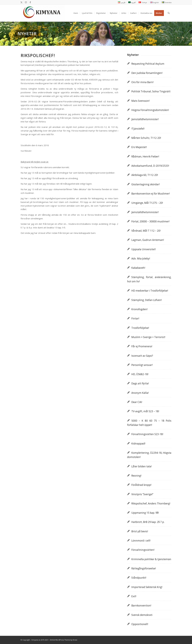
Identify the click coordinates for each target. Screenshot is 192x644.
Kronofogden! (139, 309)
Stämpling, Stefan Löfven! (147, 300)
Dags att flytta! (140, 383)
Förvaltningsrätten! (143, 550)
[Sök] (169, 13)
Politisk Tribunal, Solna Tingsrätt (151, 91)
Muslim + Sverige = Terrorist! (148, 337)
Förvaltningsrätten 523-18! (147, 434)
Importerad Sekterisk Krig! (147, 587)
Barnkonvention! (141, 606)
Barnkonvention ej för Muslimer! (151, 194)
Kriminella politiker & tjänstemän (151, 559)
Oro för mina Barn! (142, 82)
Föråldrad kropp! (141, 485)
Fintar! (135, 318)
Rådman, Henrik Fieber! (145, 156)
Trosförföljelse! (140, 328)
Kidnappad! (138, 444)
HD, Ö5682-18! (140, 374)
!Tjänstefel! (138, 129)
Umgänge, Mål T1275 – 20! (147, 203)
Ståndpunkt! (139, 578)
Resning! (136, 476)
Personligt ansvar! (142, 365)
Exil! (134, 596)
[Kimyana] (43, 13)
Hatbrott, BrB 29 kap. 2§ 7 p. (148, 522)
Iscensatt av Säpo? (142, 356)
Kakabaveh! (138, 268)
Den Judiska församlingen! (147, 73)
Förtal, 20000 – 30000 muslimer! (150, 221)
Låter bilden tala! (141, 466)
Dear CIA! (137, 402)
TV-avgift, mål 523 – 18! (145, 411)
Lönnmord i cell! (141, 541)
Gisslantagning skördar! (146, 184)
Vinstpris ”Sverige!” (142, 494)
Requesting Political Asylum (148, 64)
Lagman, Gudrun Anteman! (148, 240)
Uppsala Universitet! (144, 249)
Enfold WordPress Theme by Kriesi (64, 640)
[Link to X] (21, 2)
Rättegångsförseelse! (144, 568)
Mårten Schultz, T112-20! (146, 138)
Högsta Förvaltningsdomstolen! (150, 110)
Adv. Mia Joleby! (141, 259)
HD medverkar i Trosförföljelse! (150, 291)
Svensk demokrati (142, 615)
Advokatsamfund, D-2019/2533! (150, 166)
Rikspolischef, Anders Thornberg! (151, 503)
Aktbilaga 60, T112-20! (145, 175)
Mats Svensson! (140, 101)
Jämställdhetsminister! (145, 119)
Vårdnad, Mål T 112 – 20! (146, 231)
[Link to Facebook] (30, 2)
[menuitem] (122, 2)
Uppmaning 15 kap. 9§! (145, 513)
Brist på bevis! (140, 531)
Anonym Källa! (140, 393)
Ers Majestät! (139, 147)
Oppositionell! (140, 624)
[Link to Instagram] (26, 2)
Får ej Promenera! (142, 346)
